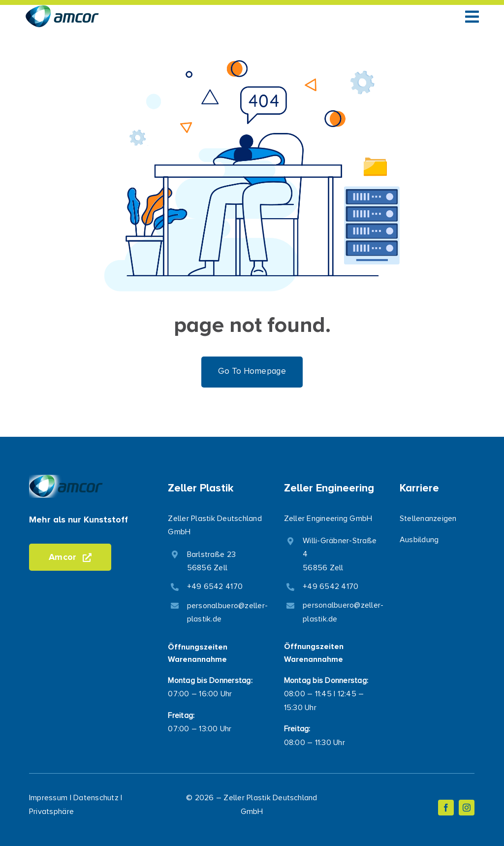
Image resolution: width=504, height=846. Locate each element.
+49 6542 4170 (215, 586)
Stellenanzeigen (428, 519)
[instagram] (467, 808)
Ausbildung (419, 540)
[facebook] (446, 808)
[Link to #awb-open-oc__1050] (472, 17)
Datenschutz (96, 798)
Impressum (48, 798)
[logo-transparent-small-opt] (62, 9)
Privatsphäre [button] (51, 812)
